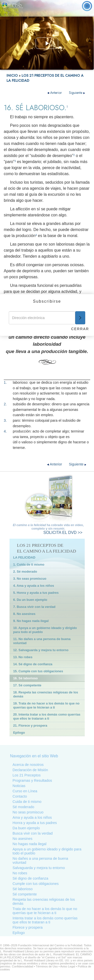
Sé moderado (23, 807)
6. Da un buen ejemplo (30, 600)
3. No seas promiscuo (30, 579)
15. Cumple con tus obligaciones (38, 671)
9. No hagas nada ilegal (31, 621)
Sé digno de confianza (30, 878)
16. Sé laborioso (26, 678)
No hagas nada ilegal (29, 844)
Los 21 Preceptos (27, 775)
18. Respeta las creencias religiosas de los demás (46, 694)
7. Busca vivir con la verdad (34, 607)
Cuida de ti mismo (27, 802)
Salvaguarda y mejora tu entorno (39, 868)
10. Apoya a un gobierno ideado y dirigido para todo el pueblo (45, 630)
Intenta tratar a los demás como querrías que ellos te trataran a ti (45, 920)
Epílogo (19, 733)
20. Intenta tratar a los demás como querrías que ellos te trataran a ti (47, 716)
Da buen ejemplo (26, 828)
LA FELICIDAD (24, 557)
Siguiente (77, 93)
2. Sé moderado (25, 572)
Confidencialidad (22, 966)
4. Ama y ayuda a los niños (34, 586)
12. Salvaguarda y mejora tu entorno (41, 650)
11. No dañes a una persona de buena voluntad (42, 641)
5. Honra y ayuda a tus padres (36, 593)
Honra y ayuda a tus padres (35, 823)
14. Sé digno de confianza (33, 664)
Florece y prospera (28, 927)
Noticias (19, 786)
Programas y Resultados (32, 780)
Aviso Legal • (69, 966)
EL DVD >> (63, 533)
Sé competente (25, 894)
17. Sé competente (27, 685)
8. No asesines (24, 614)
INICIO (12, 75)
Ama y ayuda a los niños (32, 817)
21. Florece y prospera (30, 726)
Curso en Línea (25, 791)
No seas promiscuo (28, 812)
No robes (20, 873)
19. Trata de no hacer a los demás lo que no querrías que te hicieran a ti (46, 705)
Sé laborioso (23, 889)
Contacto (20, 796)
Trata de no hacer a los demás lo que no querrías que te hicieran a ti (45, 911)
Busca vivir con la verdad (33, 833)
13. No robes (23, 657)
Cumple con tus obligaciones (36, 884)
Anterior (55, 93)
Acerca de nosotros (28, 765)
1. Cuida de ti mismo (29, 564)
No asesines (22, 839)
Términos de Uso (47, 966)
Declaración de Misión (30, 770)
